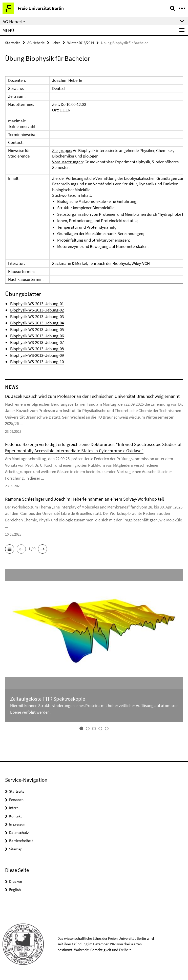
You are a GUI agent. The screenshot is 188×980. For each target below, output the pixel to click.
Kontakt (15, 816)
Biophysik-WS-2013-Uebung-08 (37, 349)
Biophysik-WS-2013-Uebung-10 (37, 362)
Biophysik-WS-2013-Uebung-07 (37, 342)
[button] (10, 549)
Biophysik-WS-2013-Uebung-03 (37, 317)
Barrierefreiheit (21, 841)
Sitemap (16, 849)
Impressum (18, 824)
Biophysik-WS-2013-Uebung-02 (37, 310)
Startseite (13, 43)
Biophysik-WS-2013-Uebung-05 (37, 329)
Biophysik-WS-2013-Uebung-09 (37, 355)
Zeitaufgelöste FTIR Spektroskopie (48, 699)
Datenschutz (19, 832)
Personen (16, 800)
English (15, 889)
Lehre (56, 43)
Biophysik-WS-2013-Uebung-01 (37, 304)
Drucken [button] (16, 881)
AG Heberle (36, 43)
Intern (14, 808)
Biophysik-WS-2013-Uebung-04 (37, 323)
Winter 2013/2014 (81, 43)
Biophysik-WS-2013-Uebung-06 (37, 336)
